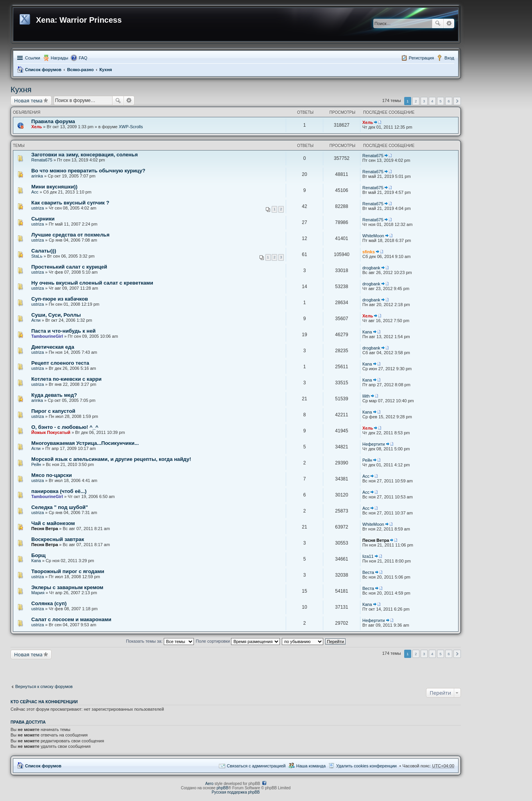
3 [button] (424, 101)
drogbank (371, 268)
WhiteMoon (373, 236)
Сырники (43, 219)
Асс (35, 192)
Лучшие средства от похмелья (70, 235)
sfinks (369, 252)
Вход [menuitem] (449, 58)
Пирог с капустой (53, 411)
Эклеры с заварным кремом (67, 587)
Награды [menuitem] (60, 58)
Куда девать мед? (54, 395)
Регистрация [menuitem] (421, 58)
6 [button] (449, 101)
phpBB (222, 788)
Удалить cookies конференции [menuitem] (366, 766)
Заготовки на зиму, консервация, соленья (84, 155)
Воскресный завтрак (58, 539)
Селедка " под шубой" (60, 507)
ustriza (38, 208)
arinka (37, 176)
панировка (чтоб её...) (59, 491)
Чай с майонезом (53, 523)
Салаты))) (44, 251)
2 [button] (416, 101)
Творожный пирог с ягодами (68, 571)
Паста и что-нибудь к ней (64, 331)
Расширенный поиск (449, 23)
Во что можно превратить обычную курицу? (88, 171)
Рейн (36, 464)
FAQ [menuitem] (83, 58)
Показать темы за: (160, 641)
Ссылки (33, 58)
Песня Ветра (45, 529)
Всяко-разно (81, 70)
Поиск (438, 23)
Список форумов (43, 70)
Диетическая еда (53, 347)
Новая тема (28, 100)
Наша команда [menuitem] (311, 766)
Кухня (106, 70)
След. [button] (457, 101)
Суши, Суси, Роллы (56, 315)
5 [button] (441, 101)
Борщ (39, 555)
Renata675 (42, 160)
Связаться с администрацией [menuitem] (256, 766)
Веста (368, 572)
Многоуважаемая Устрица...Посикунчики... (85, 443)
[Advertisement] (73, 669)
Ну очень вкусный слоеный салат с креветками (92, 283)
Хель (37, 127)
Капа (367, 332)
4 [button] (432, 101)
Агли (36, 320)
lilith (366, 396)
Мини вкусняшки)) (54, 187)
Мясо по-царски (52, 475)
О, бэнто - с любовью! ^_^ (65, 427)
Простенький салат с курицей (69, 267)
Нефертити (373, 444)
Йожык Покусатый (51, 432)
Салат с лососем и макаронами (71, 619)
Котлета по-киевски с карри (66, 379)
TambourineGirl (47, 336)
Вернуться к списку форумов (44, 686)
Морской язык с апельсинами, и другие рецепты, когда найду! (111, 459)
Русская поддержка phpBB (236, 792)
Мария (38, 593)
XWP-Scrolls (131, 127)
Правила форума (53, 121)
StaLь (37, 256)
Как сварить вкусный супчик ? (70, 203)
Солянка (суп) (49, 603)
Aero (209, 784)
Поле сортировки (238, 641)
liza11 (368, 556)
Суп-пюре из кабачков (60, 299)
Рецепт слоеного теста (60, 363)
